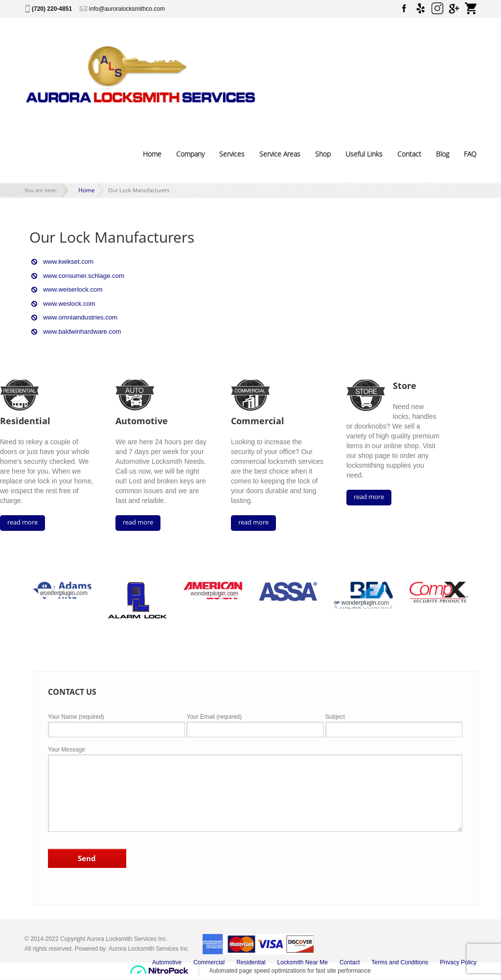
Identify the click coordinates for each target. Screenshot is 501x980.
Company (190, 154)
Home (152, 154)
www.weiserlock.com (70, 289)
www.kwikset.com (66, 262)
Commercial (209, 960)
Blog (443, 154)
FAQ (470, 154)
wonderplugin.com (64, 591)
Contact (409, 154)
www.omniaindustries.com (77, 317)
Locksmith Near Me (303, 960)
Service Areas (280, 154)
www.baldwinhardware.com (79, 330)
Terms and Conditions (400, 960)
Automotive (167, 960)
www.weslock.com (67, 303)
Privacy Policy (458, 960)
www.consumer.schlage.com (80, 275)
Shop (323, 154)
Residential (251, 960)
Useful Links (364, 154)
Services (232, 154)
